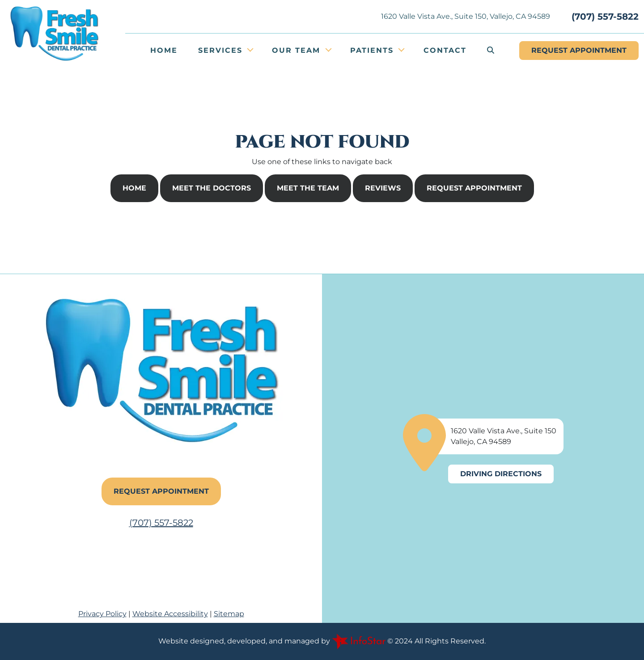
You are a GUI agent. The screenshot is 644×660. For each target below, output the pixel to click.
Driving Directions (501, 474)
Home (164, 50)
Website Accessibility (170, 614)
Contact (445, 50)
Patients (373, 50)
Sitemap (229, 614)
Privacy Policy (102, 614)
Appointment (579, 51)
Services (222, 50)
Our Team (298, 50)
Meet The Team (308, 188)
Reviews (383, 188)
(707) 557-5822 (605, 17)
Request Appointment (474, 188)
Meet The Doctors (212, 188)
